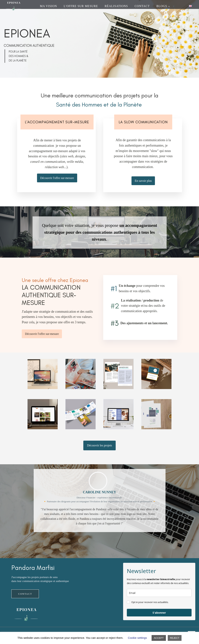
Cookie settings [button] (137, 638)
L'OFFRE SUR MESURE (81, 6)
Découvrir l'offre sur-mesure (57, 178)
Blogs (162, 6)
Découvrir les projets (99, 445)
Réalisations (116, 6)
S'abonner (159, 613)
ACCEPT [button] (159, 638)
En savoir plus (143, 181)
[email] (159, 593)
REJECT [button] (175, 638)
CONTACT (142, 6)
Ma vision (48, 6)
